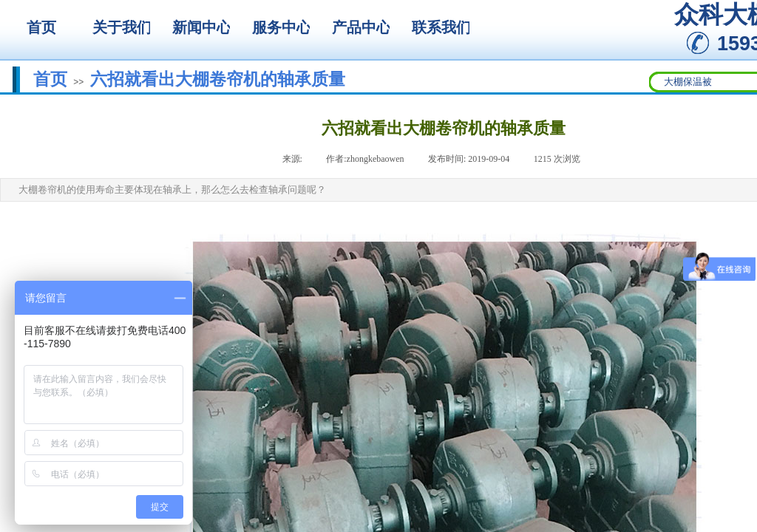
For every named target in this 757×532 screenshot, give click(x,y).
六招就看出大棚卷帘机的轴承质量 (218, 79)
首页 (50, 79)
